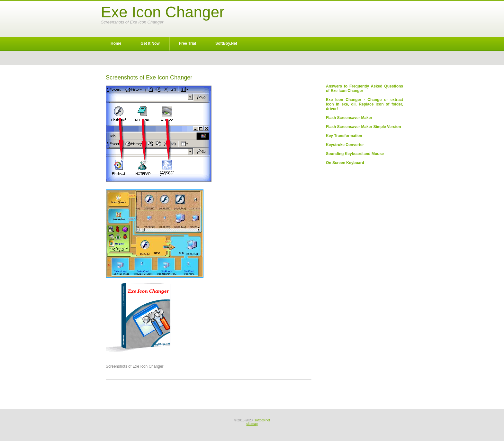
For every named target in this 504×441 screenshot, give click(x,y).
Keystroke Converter (345, 145)
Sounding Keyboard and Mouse (355, 154)
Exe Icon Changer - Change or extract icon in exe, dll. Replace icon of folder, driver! (364, 104)
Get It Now (150, 43)
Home (116, 43)
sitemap (252, 424)
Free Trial (188, 43)
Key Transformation (344, 136)
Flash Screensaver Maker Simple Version (363, 127)
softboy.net (262, 420)
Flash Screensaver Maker (349, 118)
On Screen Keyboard (345, 163)
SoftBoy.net (226, 43)
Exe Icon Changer (163, 12)
